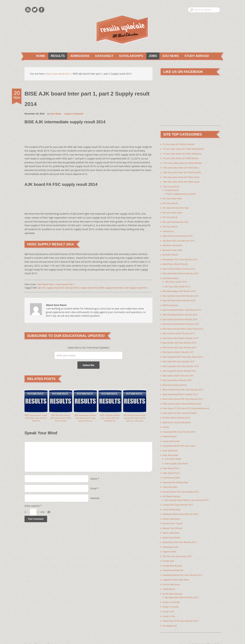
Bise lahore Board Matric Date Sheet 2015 (186, 326)
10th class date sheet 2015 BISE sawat (184, 181)
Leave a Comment (74, 114)
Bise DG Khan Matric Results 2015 (181, 298)
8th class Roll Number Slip (177, 221)
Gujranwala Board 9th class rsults (181, 441)
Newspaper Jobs (172, 540)
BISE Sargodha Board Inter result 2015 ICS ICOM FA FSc (110, 419)
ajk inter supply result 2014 (51, 288)
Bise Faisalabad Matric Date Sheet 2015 (184, 307)
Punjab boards (173, 190)
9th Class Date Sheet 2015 (179, 284)
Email (94, 492)
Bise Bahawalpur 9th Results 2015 (181, 289)
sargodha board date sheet (178, 572)
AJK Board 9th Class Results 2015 (181, 239)
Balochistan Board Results (177, 262)
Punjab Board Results (174, 563)
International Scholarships (177, 476)
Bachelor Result (171, 253)
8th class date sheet (174, 212)
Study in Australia (172, 594)
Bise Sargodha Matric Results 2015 (182, 367)
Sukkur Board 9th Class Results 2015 (183, 612)
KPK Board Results (173, 490)
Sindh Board (169, 581)
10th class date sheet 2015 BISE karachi (184, 172)
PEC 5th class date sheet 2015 (179, 549)
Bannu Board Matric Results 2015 (181, 267)
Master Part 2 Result (174, 521)
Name (94, 482)
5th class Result (171, 202)
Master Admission (173, 512)
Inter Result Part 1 (46, 285)
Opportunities (170, 544)
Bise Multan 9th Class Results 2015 (182, 339)
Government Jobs (172, 436)
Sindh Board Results (174, 586)
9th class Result (171, 225)
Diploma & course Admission (179, 418)
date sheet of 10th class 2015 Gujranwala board (189, 404)
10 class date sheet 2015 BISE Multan (183, 158)
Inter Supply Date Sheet (178, 458)
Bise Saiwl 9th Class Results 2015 (181, 358)
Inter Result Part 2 (65, 285)
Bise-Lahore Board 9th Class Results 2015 (186, 395)
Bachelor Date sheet (174, 248)
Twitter (35, 10)
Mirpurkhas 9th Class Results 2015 (182, 535)
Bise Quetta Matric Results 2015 (180, 349)
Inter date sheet (171, 450)
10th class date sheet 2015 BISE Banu (183, 168)
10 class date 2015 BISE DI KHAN (181, 145)
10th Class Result (172, 186)
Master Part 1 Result (174, 517)
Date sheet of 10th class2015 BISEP (182, 408)
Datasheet (103, 56)
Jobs (152, 56)
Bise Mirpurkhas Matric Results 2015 (183, 335)
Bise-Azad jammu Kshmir (177, 381)
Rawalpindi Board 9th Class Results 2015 (185, 567)
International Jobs (172, 472)
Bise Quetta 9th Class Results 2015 (182, 344)
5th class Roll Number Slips (178, 207)
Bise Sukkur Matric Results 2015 (180, 372)
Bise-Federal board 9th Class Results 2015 (186, 385)
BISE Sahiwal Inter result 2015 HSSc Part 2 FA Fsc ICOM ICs (36, 419)
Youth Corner (78, 636)
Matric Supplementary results (183, 193)
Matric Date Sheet (173, 530)
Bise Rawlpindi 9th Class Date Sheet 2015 (185, 353)
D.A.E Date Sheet (174, 453)
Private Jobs (169, 553)
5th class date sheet (174, 198)
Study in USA (170, 608)
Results (55, 56)
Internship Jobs (171, 481)
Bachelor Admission (174, 244)
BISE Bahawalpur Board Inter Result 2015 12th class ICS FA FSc (85, 421)
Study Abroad (198, 56)
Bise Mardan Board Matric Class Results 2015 (190, 494)
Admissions (78, 56)
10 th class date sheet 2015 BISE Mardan (185, 163)
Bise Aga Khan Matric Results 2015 (184, 589)
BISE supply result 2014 (112, 288)
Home (38, 56)
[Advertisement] (86, 137)
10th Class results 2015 (177, 280)
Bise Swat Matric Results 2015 (179, 376)
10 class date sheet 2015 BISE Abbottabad (186, 149)
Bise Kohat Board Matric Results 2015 (183, 321)
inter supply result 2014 (136, 288)
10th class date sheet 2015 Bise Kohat (183, 177)
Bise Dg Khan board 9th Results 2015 (183, 293)
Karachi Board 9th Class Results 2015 (183, 486)
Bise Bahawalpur (172, 276)
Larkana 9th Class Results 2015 (180, 498)
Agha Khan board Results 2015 (180, 235)
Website (95, 502)
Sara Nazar (56, 114)
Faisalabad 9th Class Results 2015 (181, 427)
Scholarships (130, 56)
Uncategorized (171, 617)
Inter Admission (171, 445)
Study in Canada (172, 598)
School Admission (172, 576)
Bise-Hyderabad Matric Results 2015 (183, 390)
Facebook (42, 10)
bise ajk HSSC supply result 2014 (82, 288)
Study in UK (169, 603)
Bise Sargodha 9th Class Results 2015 (183, 362)
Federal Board (170, 431)
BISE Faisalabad (171, 303)
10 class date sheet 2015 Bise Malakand (185, 154)
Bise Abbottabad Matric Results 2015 (183, 271)
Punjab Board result (174, 558)
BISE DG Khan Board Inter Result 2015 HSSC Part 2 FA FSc (61, 419)
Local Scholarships (173, 503)
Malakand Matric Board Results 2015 (183, 507)
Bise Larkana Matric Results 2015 (181, 330)
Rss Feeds (28, 10)
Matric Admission (172, 526)
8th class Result (171, 216)
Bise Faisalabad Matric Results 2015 (182, 312)
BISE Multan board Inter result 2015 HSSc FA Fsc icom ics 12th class (135, 421)
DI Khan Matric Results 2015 (178, 413)
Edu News (171, 56)
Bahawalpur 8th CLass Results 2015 (182, 258)
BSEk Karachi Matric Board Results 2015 (185, 399)
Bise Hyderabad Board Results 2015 (182, 316)
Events (166, 422)
